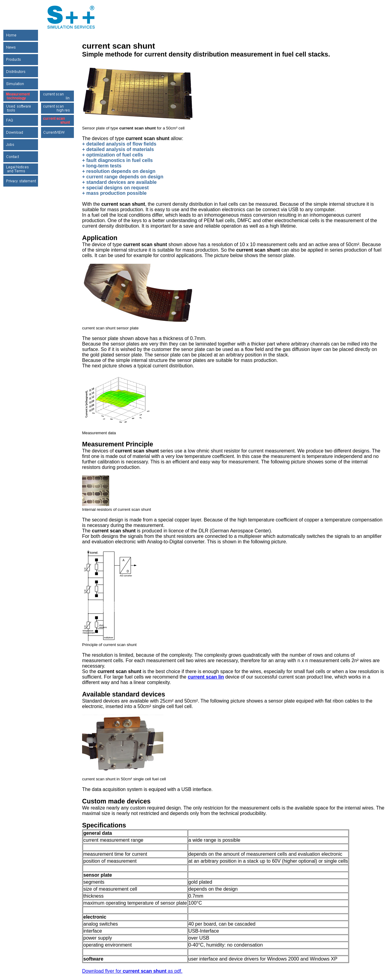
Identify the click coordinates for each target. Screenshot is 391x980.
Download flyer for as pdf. (132, 971)
